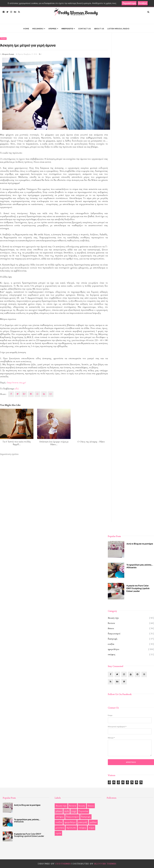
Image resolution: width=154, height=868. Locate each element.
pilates (59, 811)
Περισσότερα (129, 3)
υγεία (58, 833)
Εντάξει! (143, 3)
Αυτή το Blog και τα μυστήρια (140, 544)
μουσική (60, 828)
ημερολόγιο (114, 649)
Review (111, 623)
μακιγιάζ (83, 822)
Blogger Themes (105, 864)
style (67, 811)
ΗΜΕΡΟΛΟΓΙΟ (68, 29)
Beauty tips (113, 618)
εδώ (17, 389)
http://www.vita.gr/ (17, 383)
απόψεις (60, 817)
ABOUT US (99, 29)
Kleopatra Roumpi (8, 54)
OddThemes (63, 864)
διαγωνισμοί (114, 634)
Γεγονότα (83, 811)
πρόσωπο (71, 828)
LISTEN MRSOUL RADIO (118, 29)
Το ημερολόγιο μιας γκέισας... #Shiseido (140, 566)
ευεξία (111, 644)
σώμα (91, 828)
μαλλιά (93, 822)
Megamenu (39, 29)
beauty (82, 806)
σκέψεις (112, 655)
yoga (74, 811)
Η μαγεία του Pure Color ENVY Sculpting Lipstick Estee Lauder (138, 588)
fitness (3, 39)
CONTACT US (85, 29)
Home (26, 29)
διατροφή (113, 639)
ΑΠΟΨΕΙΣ (53, 29)
